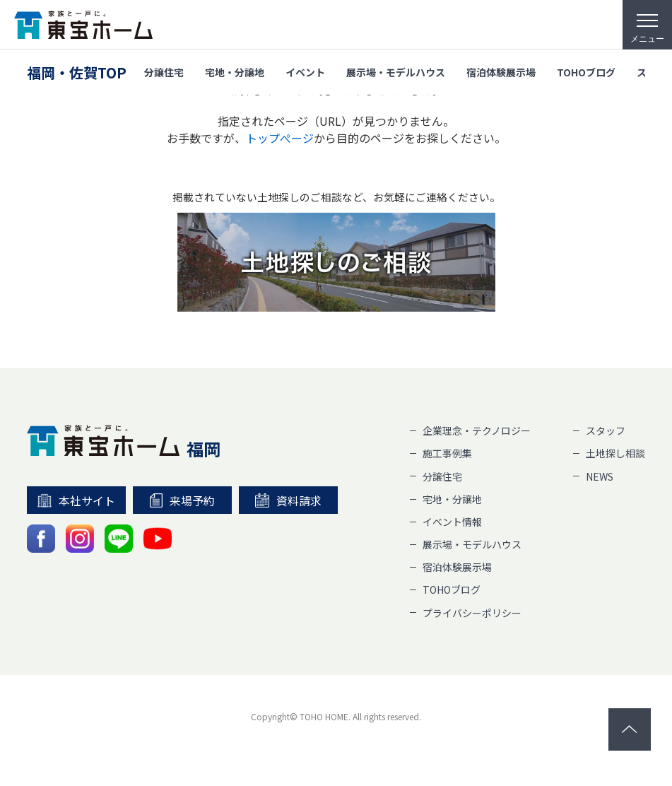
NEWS (600, 476)
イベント (305, 72)
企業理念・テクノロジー (477, 430)
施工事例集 (447, 453)
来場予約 (182, 500)
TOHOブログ (586, 72)
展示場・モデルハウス (396, 72)
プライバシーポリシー (472, 613)
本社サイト (77, 500)
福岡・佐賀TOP (77, 72)
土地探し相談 (615, 453)
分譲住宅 (164, 72)
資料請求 (288, 500)
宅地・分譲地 (235, 72)
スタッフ (606, 430)
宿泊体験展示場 (501, 72)
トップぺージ (280, 138)
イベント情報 (452, 522)
